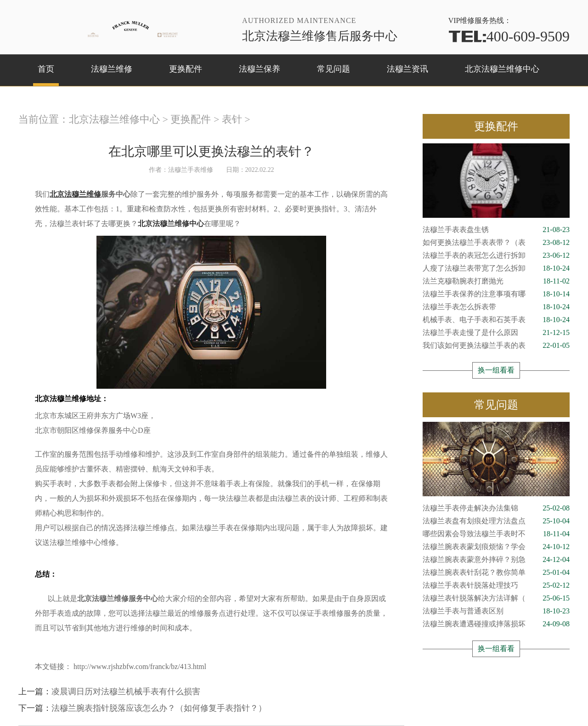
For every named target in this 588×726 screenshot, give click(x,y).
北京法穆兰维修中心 (502, 69)
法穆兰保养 (260, 69)
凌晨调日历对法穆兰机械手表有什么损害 (126, 692)
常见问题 (334, 69)
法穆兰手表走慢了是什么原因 (496, 333)
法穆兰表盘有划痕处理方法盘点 (496, 521)
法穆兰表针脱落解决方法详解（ (496, 598)
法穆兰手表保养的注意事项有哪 (496, 294)
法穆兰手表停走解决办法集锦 (496, 508)
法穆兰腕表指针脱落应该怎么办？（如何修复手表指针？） (159, 708)
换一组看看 (496, 370)
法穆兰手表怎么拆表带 (496, 307)
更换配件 (186, 69)
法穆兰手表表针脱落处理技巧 (496, 585)
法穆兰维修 (112, 69)
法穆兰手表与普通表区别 (496, 611)
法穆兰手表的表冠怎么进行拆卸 (496, 255)
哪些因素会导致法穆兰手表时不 (496, 534)
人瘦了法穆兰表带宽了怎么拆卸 (496, 268)
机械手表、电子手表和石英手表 (496, 320)
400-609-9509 (509, 36)
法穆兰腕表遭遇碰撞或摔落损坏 (496, 624)
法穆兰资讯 (407, 69)
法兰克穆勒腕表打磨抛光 (496, 281)
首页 (46, 69)
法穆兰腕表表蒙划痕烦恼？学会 (496, 547)
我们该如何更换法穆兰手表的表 (496, 346)
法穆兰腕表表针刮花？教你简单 (496, 573)
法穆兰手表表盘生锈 (496, 230)
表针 (232, 119)
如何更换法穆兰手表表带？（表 (496, 243)
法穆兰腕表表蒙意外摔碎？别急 (496, 560)
